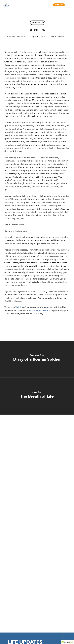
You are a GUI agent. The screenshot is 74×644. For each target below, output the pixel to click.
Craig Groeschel (18, 37)
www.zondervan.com (39, 311)
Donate (59, 5)
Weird (18, 307)
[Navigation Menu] (70, 5)
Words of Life (38, 23)
